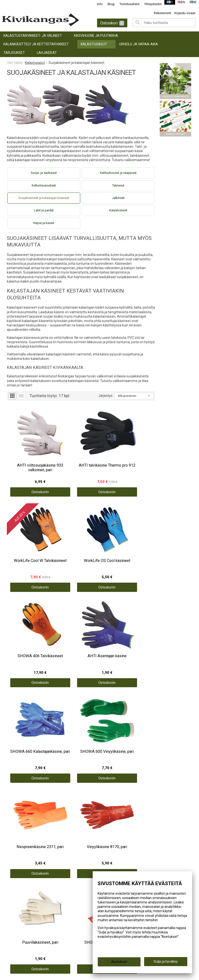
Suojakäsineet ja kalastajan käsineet (44, 198)
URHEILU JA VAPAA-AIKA (139, 44)
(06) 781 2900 (21, 932)
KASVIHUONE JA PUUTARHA (96, 36)
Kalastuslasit (118, 210)
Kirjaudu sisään (185, 13)
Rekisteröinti (163, 13)
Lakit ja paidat (44, 210)
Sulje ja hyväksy (166, 963)
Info (97, 4)
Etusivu (110, 826)
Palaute (110, 853)
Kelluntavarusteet (44, 185)
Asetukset (119, 963)
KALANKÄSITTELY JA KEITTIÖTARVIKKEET (36, 44)
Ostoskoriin (25, 467)
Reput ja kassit (44, 223)
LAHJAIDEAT (47, 53)
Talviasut (118, 185)
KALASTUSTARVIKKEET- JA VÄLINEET (33, 36)
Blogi (108, 4)
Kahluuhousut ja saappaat (118, 173)
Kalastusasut (94, 44)
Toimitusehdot (126, 4)
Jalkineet (118, 198)
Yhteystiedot (150, 4)
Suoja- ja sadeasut (44, 173)
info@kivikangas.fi (25, 925)
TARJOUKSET (14, 53)
